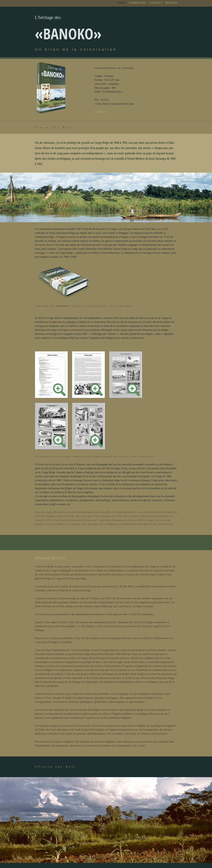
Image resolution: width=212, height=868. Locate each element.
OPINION (171, 3)
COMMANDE (137, 3)
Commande (101, 112)
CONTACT (156, 3)
